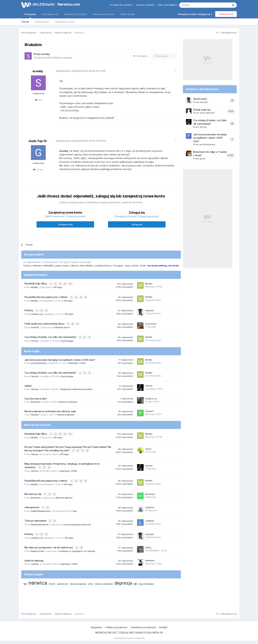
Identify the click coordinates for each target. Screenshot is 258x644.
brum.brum (151, 322)
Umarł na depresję (34, 552)
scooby (45, 54)
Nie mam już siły (33, 488)
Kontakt (163, 627)
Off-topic (58, 287)
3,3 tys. (38, 170)
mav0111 (35, 325)
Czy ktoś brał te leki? (36, 395)
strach (52, 575)
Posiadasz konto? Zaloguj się (195, 14)
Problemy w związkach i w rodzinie (77, 543)
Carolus (27, 266)
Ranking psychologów (76, 14)
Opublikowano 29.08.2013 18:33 (79, 141)
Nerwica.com (69, 4)
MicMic (89, 266)
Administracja (42, 22)
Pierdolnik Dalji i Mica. (36, 283)
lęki (135, 575)
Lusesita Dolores (103, 266)
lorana (65, 266)
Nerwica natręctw (68, 399)
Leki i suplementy (168, 5)
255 (38, 100)
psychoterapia (146, 575)
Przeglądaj (30, 16)
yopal (58, 266)
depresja (123, 575)
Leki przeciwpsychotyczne (77, 517)
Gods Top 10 (38, 141)
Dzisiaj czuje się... (202, 110)
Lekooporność (32, 501)
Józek (143, 266)
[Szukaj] (196, 5)
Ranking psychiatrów (104, 14)
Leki (75, 504)
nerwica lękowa (78, 575)
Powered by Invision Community (129, 638)
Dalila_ (149, 539)
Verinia (34, 338)
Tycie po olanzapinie (36, 514)
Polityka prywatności (116, 627)
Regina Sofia (37, 543)
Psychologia (67, 338)
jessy (128, 266)
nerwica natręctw (104, 575)
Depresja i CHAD (77, 360)
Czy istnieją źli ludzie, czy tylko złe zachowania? (51, 335)
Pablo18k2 (48, 266)
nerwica (38, 574)
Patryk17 (35, 411)
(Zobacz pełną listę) (81, 262)
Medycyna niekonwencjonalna (77, 386)
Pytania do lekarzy (121, 5)
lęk (25, 575)
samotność (63, 575)
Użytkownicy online (65, 22)
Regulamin (96, 627)
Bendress (36, 399)
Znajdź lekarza (145, 5)
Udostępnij (140, 56)
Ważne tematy (128, 14)
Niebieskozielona (40, 517)
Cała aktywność (50, 14)
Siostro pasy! (200, 99)
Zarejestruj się (226, 14)
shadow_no (37, 312)
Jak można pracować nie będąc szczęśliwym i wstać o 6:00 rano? (60, 357)
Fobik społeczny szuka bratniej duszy (45, 322)
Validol (28, 383)
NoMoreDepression (41, 504)
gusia (202, 158)
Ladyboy (150, 514)
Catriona (74, 266)
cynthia (35, 555)
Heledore (37, 266)
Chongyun (118, 266)
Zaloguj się (137, 224)
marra (148, 445)
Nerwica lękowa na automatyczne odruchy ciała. (50, 408)
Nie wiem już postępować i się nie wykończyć (49, 539)
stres (90, 575)
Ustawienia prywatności (143, 627)
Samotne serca (62, 325)
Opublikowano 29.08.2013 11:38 (79, 71)
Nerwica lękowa (63, 58)
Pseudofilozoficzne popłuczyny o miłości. (46, 296)
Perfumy (29, 309)
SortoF (135, 266)
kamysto (150, 309)
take (82, 266)
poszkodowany (39, 360)
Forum (25, 22)
